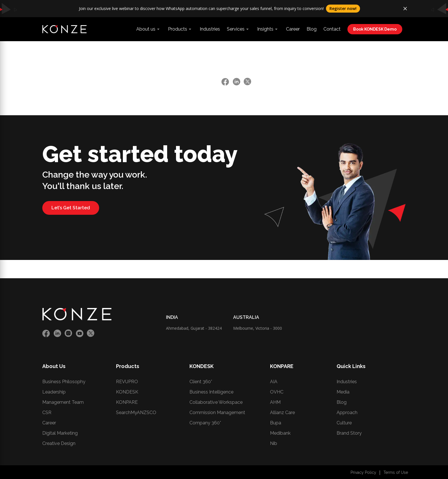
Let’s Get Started (71, 208)
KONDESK (127, 392)
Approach (347, 413)
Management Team (63, 402)
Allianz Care (282, 413)
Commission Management (217, 413)
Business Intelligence (211, 392)
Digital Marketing (60, 433)
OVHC (277, 392)
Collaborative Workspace (216, 402)
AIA (274, 382)
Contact (332, 29)
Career (293, 29)
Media (343, 392)
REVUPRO (127, 382)
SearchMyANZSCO (136, 413)
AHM (275, 402)
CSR (47, 413)
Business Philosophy (64, 382)
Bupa (276, 423)
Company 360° (205, 423)
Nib (274, 443)
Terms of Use (396, 472)
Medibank (280, 433)
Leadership (54, 392)
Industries (210, 29)
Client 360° (201, 382)
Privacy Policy (363, 472)
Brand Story (349, 433)
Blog (312, 29)
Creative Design (59, 443)
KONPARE (127, 402)
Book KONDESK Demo (375, 29)
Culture (344, 423)
